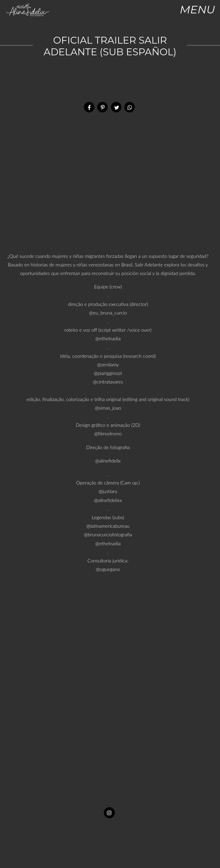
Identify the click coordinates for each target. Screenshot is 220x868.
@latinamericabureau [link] (108, 526)
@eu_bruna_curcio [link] (108, 313)
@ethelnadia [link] (108, 338)
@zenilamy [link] (108, 364)
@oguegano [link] (108, 569)
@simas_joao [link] (108, 408)
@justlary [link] (108, 491)
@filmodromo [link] (108, 433)
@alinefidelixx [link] (108, 500)
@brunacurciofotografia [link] (108, 534)
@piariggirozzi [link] (108, 373)
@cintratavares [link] (108, 382)
